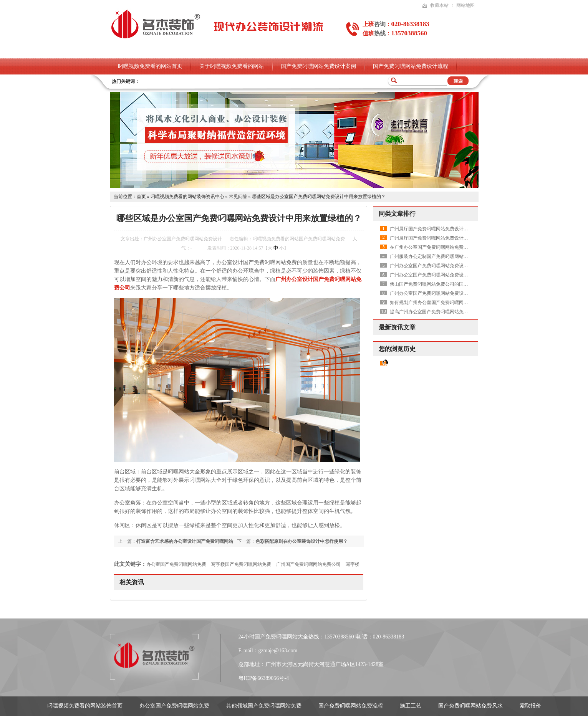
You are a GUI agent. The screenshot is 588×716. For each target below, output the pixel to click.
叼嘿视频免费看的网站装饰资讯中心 (187, 197)
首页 (141, 197)
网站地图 (465, 5)
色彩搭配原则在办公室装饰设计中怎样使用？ (301, 541)
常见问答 (238, 197)
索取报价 (530, 706)
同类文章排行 (397, 214)
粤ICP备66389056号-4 (264, 678)
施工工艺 (411, 706)
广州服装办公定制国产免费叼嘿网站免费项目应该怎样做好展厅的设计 (461, 256)
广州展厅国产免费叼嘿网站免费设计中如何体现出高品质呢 (450, 238)
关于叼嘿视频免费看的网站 (232, 66)
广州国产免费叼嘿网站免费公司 (308, 564)
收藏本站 (439, 5)
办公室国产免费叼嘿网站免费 (176, 564)
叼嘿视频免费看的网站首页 (150, 66)
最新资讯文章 (397, 327)
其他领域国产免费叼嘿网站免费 (264, 706)
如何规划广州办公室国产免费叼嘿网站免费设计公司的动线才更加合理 (461, 303)
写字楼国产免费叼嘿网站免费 (241, 564)
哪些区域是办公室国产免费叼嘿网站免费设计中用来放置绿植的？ (319, 197)
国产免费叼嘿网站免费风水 (470, 706)
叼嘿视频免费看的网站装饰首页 (85, 706)
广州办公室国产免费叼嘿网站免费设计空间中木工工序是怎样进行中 (459, 275)
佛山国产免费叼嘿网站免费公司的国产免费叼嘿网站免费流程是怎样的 (461, 284)
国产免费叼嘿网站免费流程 (351, 706)
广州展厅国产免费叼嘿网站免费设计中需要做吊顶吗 (443, 229)
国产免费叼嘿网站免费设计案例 (318, 66)
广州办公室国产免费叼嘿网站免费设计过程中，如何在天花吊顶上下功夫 (464, 266)
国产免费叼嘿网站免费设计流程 (411, 66)
